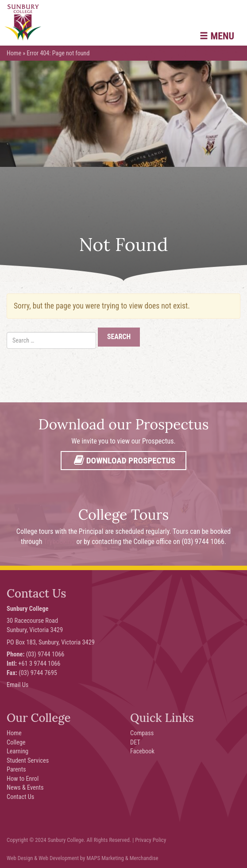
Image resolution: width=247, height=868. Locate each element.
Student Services (28, 761)
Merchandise (144, 858)
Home (14, 53)
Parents (16, 770)
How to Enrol (23, 779)
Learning (17, 751)
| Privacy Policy (149, 840)
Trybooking (59, 542)
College (16, 743)
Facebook (142, 751)
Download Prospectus (123, 461)
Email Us (17, 685)
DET (135, 743)
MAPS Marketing (105, 858)
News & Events (25, 788)
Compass (142, 733)
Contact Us (20, 797)
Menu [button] (217, 36)
